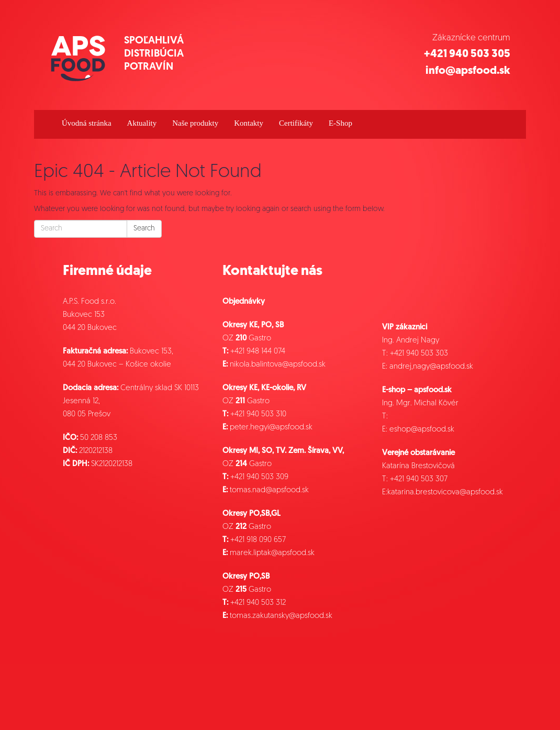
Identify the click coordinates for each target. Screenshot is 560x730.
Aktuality (142, 123)
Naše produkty (195, 123)
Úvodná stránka (87, 123)
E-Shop (340, 123)
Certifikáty (296, 123)
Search (144, 229)
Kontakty (249, 123)
